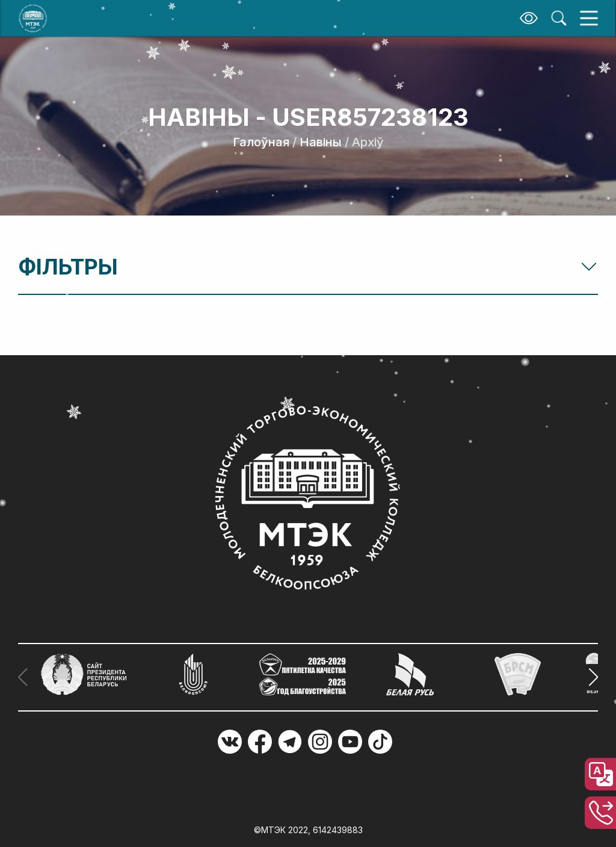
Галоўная (261, 142)
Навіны (321, 142)
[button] (590, 677)
